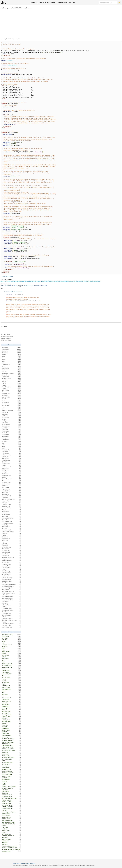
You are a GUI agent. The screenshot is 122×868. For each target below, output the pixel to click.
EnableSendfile (11, 576)
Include (11, 389)
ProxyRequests (11, 590)
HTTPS (13, 286)
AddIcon (11, 477)
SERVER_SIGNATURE (11, 807)
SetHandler (11, 441)
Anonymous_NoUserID (11, 598)
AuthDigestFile (11, 556)
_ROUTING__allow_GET (11, 740)
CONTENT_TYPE (11, 717)
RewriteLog (11, 545)
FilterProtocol (11, 431)
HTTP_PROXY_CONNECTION (11, 798)
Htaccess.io (17, 863)
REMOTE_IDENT (11, 819)
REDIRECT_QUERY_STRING (11, 786)
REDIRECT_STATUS (11, 664)
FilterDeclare (11, 433)
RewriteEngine (79, 281)
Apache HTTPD (31, 863)
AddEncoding (11, 390)
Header (38, 281)
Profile (11, 693)
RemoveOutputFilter (11, 561)
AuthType (11, 421)
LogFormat (11, 542)
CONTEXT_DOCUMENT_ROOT (11, 846)
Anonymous (11, 452)
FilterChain (11, 428)
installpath (11, 829)
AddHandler (11, 414)
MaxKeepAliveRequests (11, 586)
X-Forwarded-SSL (11, 834)
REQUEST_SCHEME (11, 774)
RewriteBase (65, 281)
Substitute (11, 513)
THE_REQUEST (11, 672)
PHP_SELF (11, 810)
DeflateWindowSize (11, 627)
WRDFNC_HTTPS (11, 769)
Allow (4, 8)
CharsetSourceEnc (11, 504)
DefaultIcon (11, 492)
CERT (11, 761)
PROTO (11, 684)
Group (11, 446)
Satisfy (11, 400)
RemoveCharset (11, 520)
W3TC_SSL (11, 718)
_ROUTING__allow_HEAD (11, 739)
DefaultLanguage (11, 460)
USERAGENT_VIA (11, 744)
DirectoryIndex (10, 281)
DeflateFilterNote (11, 527)
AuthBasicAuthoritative (11, 532)
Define (11, 448)
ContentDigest (11, 511)
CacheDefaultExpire (11, 615)
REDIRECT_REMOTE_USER (11, 812)
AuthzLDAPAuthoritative (11, 557)
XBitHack (11, 503)
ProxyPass (11, 533)
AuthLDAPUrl (11, 544)
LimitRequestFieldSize (11, 610)
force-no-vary (11, 659)
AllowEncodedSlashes (11, 578)
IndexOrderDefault (11, 496)
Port (11, 407)
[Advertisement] (61, 23)
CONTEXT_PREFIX (11, 701)
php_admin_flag (11, 550)
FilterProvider (11, 429)
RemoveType (11, 470)
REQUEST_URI (42, 286)
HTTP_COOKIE (11, 682)
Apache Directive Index (7, 336)
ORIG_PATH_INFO (11, 839)
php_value (55, 281)
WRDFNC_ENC (11, 766)
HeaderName (11, 474)
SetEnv (11, 409)
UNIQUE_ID (11, 838)
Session (11, 419)
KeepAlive (11, 462)
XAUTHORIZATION (11, 735)
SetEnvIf (11, 399)
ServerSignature (11, 424)
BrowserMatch (11, 404)
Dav (11, 481)
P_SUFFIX (11, 781)
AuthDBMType (11, 602)
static (11, 648)
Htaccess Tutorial (6, 334)
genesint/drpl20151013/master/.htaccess (19, 8)
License (10, 276)
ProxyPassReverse (11, 564)
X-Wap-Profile (11, 699)
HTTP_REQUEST (11, 764)
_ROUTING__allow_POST (11, 742)
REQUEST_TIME (11, 815)
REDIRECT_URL (11, 756)
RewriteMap (11, 525)
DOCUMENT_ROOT (11, 674)
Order (46, 281)
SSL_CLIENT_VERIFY (11, 802)
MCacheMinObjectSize (11, 588)
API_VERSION (11, 791)
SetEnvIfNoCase (11, 387)
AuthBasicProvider (11, 475)
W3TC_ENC (11, 694)
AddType (11, 371)
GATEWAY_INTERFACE (11, 788)
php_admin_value (11, 482)
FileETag (11, 383)
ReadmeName (11, 469)
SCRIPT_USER (11, 841)
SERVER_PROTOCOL (11, 809)
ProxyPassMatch (11, 559)
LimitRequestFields (11, 608)
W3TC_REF (11, 732)
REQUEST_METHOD (11, 667)
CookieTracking (11, 571)
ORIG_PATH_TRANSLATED (11, 824)
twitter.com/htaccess (7, 340)
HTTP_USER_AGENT (11, 665)
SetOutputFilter (11, 394)
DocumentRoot (11, 489)
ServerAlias (11, 583)
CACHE (11, 691)
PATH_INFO (11, 725)
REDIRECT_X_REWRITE (11, 773)
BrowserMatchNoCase (11, 518)
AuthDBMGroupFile (11, 581)
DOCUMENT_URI (11, 851)
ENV (2, 286)
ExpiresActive (25, 281)
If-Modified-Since (11, 722)
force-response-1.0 (11, 715)
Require (11, 382)
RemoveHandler (11, 450)
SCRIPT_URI (11, 793)
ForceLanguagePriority (11, 523)
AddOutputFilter (11, 440)
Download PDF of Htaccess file (13, 292)
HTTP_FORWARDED (11, 795)
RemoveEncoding (11, 547)
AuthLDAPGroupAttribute (11, 624)
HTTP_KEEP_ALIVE (11, 759)
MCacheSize (11, 595)
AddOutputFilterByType (11, 373)
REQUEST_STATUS (11, 817)
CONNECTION (11, 734)
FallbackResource (11, 455)
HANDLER (11, 710)
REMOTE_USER (11, 708)
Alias (11, 443)
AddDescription (11, 484)
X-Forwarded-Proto (11, 698)
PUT (11, 676)
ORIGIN (11, 657)
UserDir (11, 510)
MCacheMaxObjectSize (11, 591)
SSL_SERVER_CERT (11, 800)
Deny (5, 281)
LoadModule (11, 498)
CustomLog (11, 540)
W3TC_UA (11, 727)
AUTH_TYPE (11, 790)
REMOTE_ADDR (11, 688)
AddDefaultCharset (11, 378)
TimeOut (11, 472)
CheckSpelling (11, 494)
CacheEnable (11, 612)
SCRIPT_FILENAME (11, 645)
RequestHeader (11, 397)
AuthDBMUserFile (11, 579)
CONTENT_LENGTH (11, 776)
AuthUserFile (11, 423)
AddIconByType (11, 506)
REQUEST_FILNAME (11, 771)
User (11, 392)
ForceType (11, 438)
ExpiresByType (11, 377)
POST (11, 662)
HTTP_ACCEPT (11, 713)
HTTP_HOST (7, 286)
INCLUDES (11, 647)
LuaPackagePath (11, 567)
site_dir (11, 826)
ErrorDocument (18, 281)
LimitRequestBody (11, 467)
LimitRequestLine (11, 613)
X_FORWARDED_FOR (11, 745)
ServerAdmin (11, 554)
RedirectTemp (11, 417)
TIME (11, 650)
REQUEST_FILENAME (32, 286)
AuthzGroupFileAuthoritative (11, 585)
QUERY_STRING (11, 652)
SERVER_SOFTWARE (11, 805)
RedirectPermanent (11, 479)
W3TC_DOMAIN (11, 778)
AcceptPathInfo (11, 463)
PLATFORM (11, 827)
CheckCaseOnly (11, 552)
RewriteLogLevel (11, 538)
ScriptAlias (11, 537)
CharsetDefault (11, 501)
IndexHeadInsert (11, 515)
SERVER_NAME (11, 686)
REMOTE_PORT (11, 831)
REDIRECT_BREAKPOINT (11, 836)
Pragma (11, 679)
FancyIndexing (11, 457)
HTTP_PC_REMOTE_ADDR (11, 751)
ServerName (11, 486)
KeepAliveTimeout (11, 625)
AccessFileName (11, 574)
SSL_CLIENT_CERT (11, 803)
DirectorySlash (11, 458)
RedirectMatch (11, 406)
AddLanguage (11, 487)
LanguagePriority (11, 508)
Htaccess (23, 863)
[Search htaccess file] (108, 3)
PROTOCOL (11, 843)
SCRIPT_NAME (11, 768)
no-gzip (18, 286)
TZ (11, 696)
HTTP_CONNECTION (11, 763)
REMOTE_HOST (11, 730)
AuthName (11, 416)
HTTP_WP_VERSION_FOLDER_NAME (11, 850)
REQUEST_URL (11, 754)
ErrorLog (11, 607)
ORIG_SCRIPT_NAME (11, 820)
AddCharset (11, 395)
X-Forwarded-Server (11, 797)
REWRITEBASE (11, 705)
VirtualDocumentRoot (95, 281)
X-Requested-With (11, 689)
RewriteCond (72, 281)
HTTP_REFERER (11, 677)
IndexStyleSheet (11, 491)
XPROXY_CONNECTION (11, 749)
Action (11, 445)
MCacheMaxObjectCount (11, 593)
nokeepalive (11, 703)
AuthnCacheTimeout (11, 619)
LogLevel (11, 569)
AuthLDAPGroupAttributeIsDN (11, 620)
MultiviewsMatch (11, 566)
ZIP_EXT (11, 832)
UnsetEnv (11, 528)
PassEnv (11, 535)
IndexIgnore (11, 412)
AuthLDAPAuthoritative (11, 596)
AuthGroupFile (11, 436)
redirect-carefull (11, 780)
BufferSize (11, 617)
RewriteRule (86, 281)
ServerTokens (11, 402)
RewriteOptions (11, 426)
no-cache (11, 681)
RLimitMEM (11, 603)
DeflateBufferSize (11, 605)
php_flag (50, 281)
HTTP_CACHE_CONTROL (11, 757)
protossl (23, 286)
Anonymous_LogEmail (11, 600)
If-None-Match (11, 728)
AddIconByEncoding (11, 521)
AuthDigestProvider (11, 530)
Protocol (11, 465)
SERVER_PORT (11, 655)
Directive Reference (6, 338)
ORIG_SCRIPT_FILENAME (11, 822)
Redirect (60, 281)
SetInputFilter (11, 562)
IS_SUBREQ (11, 737)
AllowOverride (11, 435)
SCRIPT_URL (11, 752)
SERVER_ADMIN (11, 720)
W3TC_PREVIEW (11, 711)
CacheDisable (11, 549)
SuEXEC (11, 622)
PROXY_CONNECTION (11, 747)
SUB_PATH (11, 844)
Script (11, 366)
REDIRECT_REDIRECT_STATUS (11, 848)
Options (43, 281)
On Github (5, 276)
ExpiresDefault (33, 281)
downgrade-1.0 (11, 706)
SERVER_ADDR (11, 670)
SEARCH (11, 723)
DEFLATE (11, 640)
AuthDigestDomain (11, 573)
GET (11, 660)
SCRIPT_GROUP (11, 814)
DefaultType (11, 516)
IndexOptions (11, 453)
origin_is (11, 785)
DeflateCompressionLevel (11, 499)
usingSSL (11, 783)
